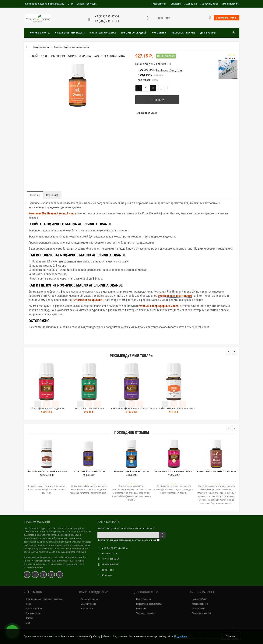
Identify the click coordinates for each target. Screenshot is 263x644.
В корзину (154, 100)
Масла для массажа (103, 33)
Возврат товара (88, 604)
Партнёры (141, 609)
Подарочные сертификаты (149, 604)
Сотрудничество (33, 613)
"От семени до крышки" (88, 300)
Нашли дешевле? (166, 56)
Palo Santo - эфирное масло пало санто (131, 408)
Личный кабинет (200, 599)
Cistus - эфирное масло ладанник (47, 408)
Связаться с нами (90, 599)
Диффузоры (208, 33)
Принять (231, 636)
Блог (28, 623)
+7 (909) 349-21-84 (107, 21)
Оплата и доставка (87, 4)
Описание (35, 195)
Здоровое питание (183, 33)
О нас (71, 4)
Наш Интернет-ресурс (35, 528)
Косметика (159, 33)
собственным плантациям (175, 296)
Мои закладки (198, 609)
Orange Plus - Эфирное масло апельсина (174, 408)
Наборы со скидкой (134, 33)
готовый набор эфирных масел (158, 306)
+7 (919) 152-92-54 (107, 16)
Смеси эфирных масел (70, 33)
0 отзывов (230, 58)
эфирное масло (149, 113)
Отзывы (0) (52, 195)
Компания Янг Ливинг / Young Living (51, 213)
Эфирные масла (40, 33)
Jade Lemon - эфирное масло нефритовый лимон (89, 410)
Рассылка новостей (201, 613)
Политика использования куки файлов (44, 4)
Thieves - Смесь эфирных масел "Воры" (216, 472)
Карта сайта (87, 609)
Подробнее (181, 636)
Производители (144, 599)
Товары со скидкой (145, 613)
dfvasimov (107, 575)
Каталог (29, 618)
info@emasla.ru (109, 553)
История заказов (200, 604)
